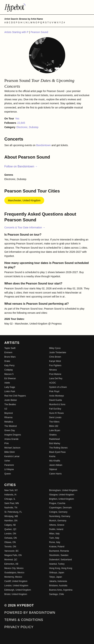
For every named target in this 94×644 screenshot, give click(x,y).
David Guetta (56, 400)
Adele (7, 383)
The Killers (54, 422)
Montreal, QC (11, 560)
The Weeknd (11, 426)
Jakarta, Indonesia (58, 581)
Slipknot (53, 469)
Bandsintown (44, 145)
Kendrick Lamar (12, 456)
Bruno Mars (10, 357)
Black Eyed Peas (58, 452)
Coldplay (9, 370)
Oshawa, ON (11, 538)
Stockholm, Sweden (59, 555)
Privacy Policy (19, 627)
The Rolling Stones (58, 448)
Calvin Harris (56, 474)
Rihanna (8, 417)
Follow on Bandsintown (21, 166)
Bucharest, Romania (59, 551)
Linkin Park (10, 391)
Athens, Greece (57, 525)
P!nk (7, 443)
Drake (7, 361)
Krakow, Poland (57, 547)
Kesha (52, 456)
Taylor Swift (10, 348)
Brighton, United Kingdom (62, 499)
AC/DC (53, 383)
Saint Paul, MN (12, 503)
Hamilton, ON (11, 521)
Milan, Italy (54, 534)
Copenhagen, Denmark (60, 508)
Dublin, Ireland (56, 529)
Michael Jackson (12, 448)
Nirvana (53, 370)
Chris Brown (55, 357)
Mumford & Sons (57, 404)
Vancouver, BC (12, 551)
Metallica (9, 422)
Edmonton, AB (11, 564)
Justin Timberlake (58, 352)
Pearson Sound (39, 32)
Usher (7, 461)
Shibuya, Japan (57, 573)
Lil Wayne (9, 469)
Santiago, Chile (57, 594)
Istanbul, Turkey (57, 564)
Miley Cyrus (55, 348)
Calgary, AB (10, 525)
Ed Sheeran (10, 378)
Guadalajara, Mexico (14, 573)
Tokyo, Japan (56, 577)
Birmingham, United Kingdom (63, 490)
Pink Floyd (54, 391)
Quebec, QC (10, 529)
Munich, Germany (58, 521)
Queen (8, 474)
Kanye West (55, 361)
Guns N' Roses (57, 413)
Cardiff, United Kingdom (16, 581)
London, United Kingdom (16, 586)
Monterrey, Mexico (13, 577)
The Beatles (10, 404)
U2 (6, 409)
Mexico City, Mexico (14, 568)
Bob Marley (55, 443)
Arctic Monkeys (57, 396)
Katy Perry (9, 365)
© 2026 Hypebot (19, 605)
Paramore (9, 465)
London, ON (10, 534)
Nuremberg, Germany (60, 516)
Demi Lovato (55, 417)
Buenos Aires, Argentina (61, 590)
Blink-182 (54, 426)
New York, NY (11, 490)
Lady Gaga (10, 387)
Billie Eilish (10, 452)
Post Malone (55, 374)
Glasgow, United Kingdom (62, 495)
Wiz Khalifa (55, 461)
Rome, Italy (55, 542)
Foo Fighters (55, 365)
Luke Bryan (55, 430)
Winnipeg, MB (11, 516)
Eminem (8, 352)
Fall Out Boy (55, 409)
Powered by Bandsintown (30, 613)
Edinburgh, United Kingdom (18, 590)
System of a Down (58, 387)
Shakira (53, 435)
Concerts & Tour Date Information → (25, 227)
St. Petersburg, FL (13, 512)
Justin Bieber (11, 400)
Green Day (10, 430)
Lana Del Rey (56, 378)
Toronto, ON (10, 547)
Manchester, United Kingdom (24, 200)
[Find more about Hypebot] (47, 7)
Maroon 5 (9, 374)
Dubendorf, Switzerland (61, 560)
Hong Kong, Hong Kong (61, 568)
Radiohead (55, 439)
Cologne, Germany (58, 512)
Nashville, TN (11, 508)
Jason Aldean (56, 465)
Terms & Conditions (24, 620)
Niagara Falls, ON (13, 555)
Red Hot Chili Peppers (15, 396)
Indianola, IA (10, 495)
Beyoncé (9, 413)
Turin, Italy (54, 538)
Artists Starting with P (17, 32)
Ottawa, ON (10, 542)
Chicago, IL (10, 499)
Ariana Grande (11, 439)
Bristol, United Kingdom (16, 594)
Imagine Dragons (13, 435)
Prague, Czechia (57, 503)
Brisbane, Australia (58, 586)
